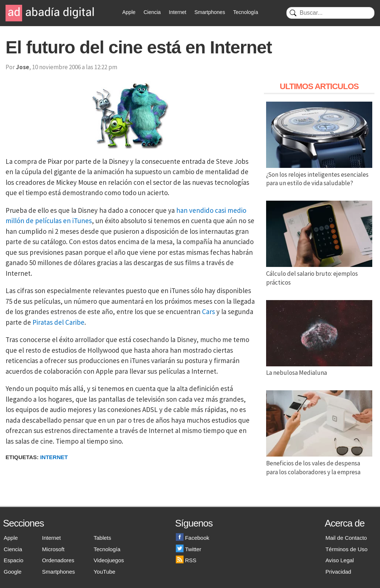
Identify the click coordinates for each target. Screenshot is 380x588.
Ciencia (152, 12)
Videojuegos (109, 560)
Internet (177, 12)
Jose (22, 67)
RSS (186, 560)
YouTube (104, 572)
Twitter (189, 549)
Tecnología (246, 12)
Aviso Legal (340, 560)
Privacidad (338, 572)
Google (13, 572)
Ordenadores (58, 560)
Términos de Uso (346, 549)
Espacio (13, 560)
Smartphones (210, 12)
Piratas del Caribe (58, 322)
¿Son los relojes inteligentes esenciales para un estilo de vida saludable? (319, 175)
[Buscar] (330, 13)
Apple (129, 12)
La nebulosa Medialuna (319, 369)
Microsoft (53, 549)
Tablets (102, 538)
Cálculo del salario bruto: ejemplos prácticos (319, 274)
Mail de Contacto (346, 538)
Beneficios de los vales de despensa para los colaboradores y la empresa (319, 463)
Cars (208, 311)
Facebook (193, 538)
